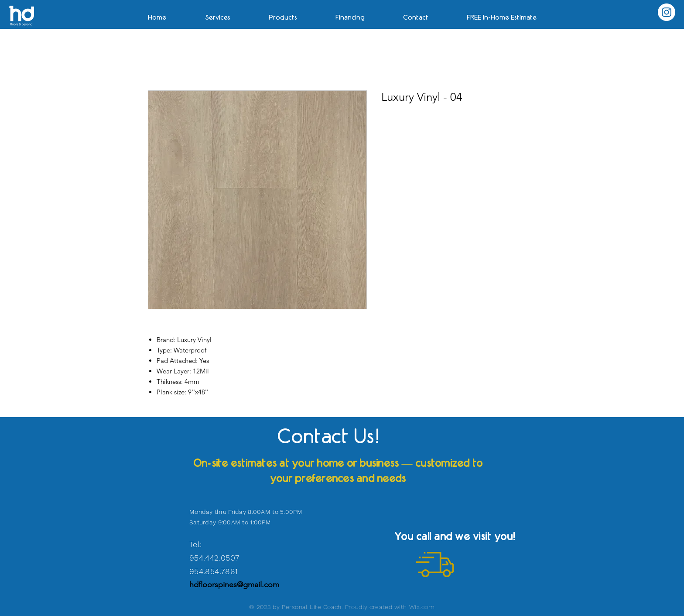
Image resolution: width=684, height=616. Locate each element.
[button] (502, 14)
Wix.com (422, 607)
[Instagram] (667, 12)
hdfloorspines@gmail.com (234, 585)
